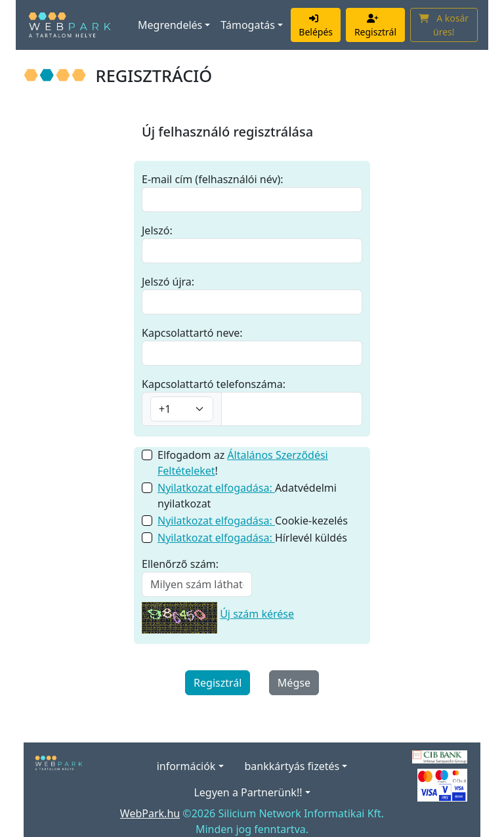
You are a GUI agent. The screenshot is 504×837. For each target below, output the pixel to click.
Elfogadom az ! (243, 463)
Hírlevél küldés (252, 538)
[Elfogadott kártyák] (442, 784)
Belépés (316, 25)
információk (186, 766)
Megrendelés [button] (170, 25)
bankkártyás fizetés (292, 766)
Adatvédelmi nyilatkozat (247, 496)
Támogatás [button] (247, 25)
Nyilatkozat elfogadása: (216, 488)
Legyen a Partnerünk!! (248, 792)
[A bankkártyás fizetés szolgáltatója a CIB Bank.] (440, 756)
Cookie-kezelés (253, 521)
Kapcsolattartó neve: (192, 333)
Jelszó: (157, 230)
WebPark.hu (150, 813)
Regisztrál (375, 25)
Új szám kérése (257, 614)
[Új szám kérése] (179, 614)
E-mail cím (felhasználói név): (213, 179)
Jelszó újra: (168, 282)
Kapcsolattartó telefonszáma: (214, 384)
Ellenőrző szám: (180, 564)
